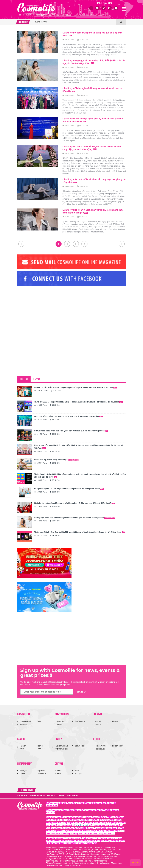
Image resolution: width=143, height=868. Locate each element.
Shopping (23, 722)
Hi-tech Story (117, 744)
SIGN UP (82, 690)
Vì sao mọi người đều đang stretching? (57, 458)
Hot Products (100, 747)
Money (115, 719)
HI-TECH (96, 737)
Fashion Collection (41, 745)
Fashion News (23, 745)
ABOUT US (22, 793)
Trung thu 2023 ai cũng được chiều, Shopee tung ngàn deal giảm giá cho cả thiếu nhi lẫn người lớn (78, 400)
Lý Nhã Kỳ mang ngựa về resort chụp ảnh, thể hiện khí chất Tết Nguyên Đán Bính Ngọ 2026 (92, 62)
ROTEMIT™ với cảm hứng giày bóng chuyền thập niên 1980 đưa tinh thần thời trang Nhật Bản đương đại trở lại (73, 19)
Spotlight (23, 769)
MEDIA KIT (52, 793)
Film (59, 772)
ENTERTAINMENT (25, 761)
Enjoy (39, 719)
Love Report (62, 719)
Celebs (22, 772)
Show (77, 769)
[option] (75, 19)
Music (60, 769)
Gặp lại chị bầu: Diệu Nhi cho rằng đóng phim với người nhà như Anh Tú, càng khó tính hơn (75, 385)
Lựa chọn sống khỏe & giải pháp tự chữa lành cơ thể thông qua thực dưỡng (68, 414)
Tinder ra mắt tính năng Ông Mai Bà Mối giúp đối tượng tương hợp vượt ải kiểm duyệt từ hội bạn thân (80, 530)
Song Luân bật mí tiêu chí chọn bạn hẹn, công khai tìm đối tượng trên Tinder (69, 487)
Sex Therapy (80, 719)
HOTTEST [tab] (24, 377)
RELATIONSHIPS (62, 712)
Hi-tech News (100, 744)
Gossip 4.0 (41, 772)
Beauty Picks (62, 747)
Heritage (78, 772)
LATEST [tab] (37, 377)
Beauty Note (80, 744)
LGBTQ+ (61, 722)
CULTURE (59, 761)
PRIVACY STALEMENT (68, 793)
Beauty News (63, 744)
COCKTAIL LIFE (24, 712)
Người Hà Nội (82, 823)
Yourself (98, 719)
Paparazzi (41, 769)
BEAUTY (58, 737)
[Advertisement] (40, 307)
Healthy (98, 722)
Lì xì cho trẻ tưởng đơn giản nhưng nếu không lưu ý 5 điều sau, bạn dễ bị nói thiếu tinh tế (75, 501)
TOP (135, 863)
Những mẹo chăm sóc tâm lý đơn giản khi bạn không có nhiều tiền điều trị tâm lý (75, 516)
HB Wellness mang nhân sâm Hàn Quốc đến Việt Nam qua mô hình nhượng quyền (71, 429)
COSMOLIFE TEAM (37, 793)
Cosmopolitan (25, 719)
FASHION (21, 737)
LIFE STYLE (97, 712)
